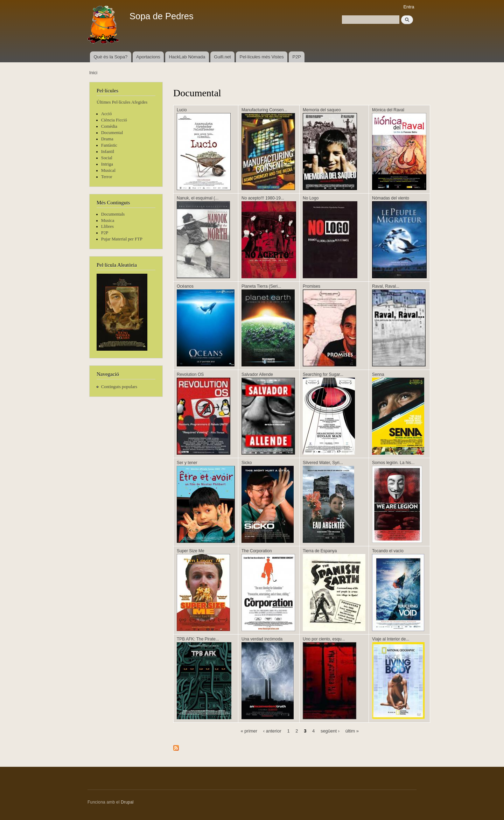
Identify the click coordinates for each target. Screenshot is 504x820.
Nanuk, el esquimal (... (198, 198)
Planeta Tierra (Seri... (261, 286)
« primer (249, 731)
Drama (107, 139)
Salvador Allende (257, 374)
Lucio (182, 110)
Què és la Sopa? (110, 57)
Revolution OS (190, 374)
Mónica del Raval (388, 110)
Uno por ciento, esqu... (324, 639)
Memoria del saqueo (322, 110)
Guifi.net (222, 57)
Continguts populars (119, 387)
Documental (112, 133)
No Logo (311, 198)
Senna (378, 374)
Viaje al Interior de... (391, 639)
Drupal (127, 802)
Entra (409, 7)
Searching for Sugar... (323, 374)
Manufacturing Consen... (264, 110)
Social (107, 158)
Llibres (107, 226)
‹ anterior (272, 731)
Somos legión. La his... (393, 463)
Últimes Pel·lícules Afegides (122, 102)
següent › (330, 731)
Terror (107, 177)
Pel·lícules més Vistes (262, 57)
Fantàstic (109, 145)
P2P (297, 57)
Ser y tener (187, 463)
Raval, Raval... (386, 286)
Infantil (108, 152)
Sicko (247, 463)
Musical (108, 170)
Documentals (113, 214)
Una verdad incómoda (262, 639)
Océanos (185, 286)
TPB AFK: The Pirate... (198, 639)
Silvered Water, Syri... (323, 463)
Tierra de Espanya (320, 551)
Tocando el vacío (388, 551)
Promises (311, 286)
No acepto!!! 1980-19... (263, 198)
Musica (108, 220)
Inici (93, 73)
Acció (107, 114)
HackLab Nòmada (187, 57)
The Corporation (257, 551)
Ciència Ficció (114, 120)
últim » (352, 731)
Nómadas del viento (391, 198)
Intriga (107, 164)
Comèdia (109, 126)
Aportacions (148, 57)
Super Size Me (191, 551)
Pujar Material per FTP (122, 239)
